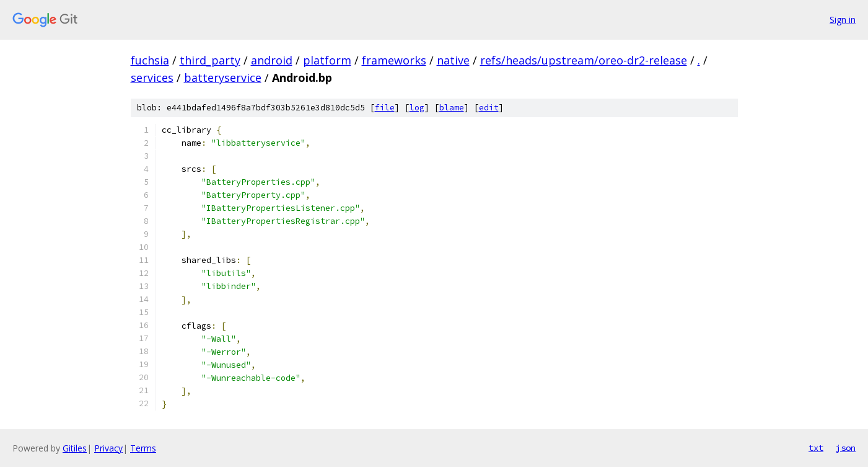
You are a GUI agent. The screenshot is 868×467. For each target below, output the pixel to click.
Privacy (108, 448)
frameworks (394, 60)
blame (452, 108)
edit (489, 108)
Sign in (843, 20)
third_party (210, 60)
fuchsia (150, 60)
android (272, 60)
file (385, 108)
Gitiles (75, 448)
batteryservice (223, 78)
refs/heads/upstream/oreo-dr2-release (584, 60)
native (453, 60)
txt (816, 448)
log (417, 108)
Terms (143, 448)
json (846, 448)
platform (327, 60)
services (152, 78)
